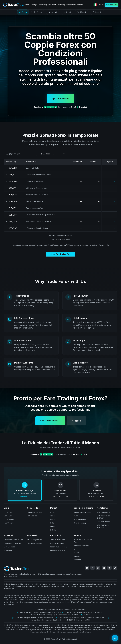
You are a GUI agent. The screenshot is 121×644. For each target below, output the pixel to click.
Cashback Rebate (57, 543)
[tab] (23, 12)
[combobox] (20, 154)
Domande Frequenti (81, 546)
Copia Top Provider (35, 512)
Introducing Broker (34, 540)
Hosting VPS (9, 550)
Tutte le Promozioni (58, 540)
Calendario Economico (13, 543)
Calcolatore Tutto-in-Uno (13, 540)
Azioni (53, 516)
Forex (52, 512)
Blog (75, 549)
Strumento (11, 162)
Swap (76, 516)
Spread (111, 162)
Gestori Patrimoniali (34, 543)
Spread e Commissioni (82, 512)
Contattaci (77, 560)
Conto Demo (9, 516)
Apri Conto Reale (60, 98)
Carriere (77, 556)
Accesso (76, 424)
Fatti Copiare (9, 523)
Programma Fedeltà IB (59, 547)
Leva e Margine (80, 519)
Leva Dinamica (9, 547)
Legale (76, 553)
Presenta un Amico (57, 550)
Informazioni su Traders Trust (83, 541)
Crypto (53, 519)
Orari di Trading (80, 523)
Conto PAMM (9, 519)
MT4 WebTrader (103, 522)
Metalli (53, 526)
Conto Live (8, 512)
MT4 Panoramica (103, 512)
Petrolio (53, 530)
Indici (52, 523)
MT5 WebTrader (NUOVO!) (103, 526)
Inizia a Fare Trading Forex (60, 254)
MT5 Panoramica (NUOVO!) (103, 517)
